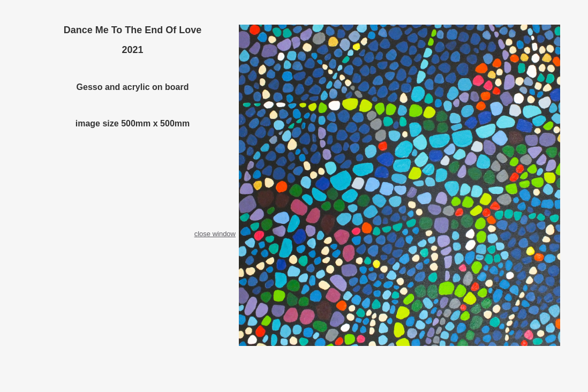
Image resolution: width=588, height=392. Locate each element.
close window (215, 234)
